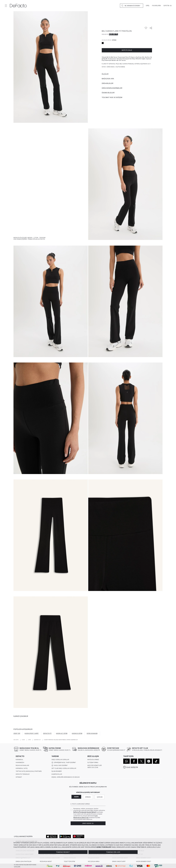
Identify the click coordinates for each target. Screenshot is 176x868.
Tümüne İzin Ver (113, 852)
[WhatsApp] (126, 761)
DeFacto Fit (47, 733)
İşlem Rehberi (57, 771)
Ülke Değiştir (132, 767)
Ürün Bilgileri (107, 83)
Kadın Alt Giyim (62, 733)
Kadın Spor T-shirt (32, 733)
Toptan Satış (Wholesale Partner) (29, 771)
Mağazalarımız (93, 760)
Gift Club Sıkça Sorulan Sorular (64, 768)
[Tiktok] (156, 761)
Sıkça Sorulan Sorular (60, 760)
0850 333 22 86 (93, 767)
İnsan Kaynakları (22, 765)
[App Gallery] (79, 836)
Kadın (76, 797)
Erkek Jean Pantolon (24, 861)
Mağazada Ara (108, 79)
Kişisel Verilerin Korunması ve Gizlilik (66, 777)
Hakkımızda (20, 762)
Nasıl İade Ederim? (60, 765)
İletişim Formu (93, 762)
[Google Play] (65, 836)
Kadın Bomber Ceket (144, 861)
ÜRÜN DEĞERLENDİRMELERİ (112, 88)
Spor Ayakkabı (92, 733)
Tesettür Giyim (69, 861)
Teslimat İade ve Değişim (112, 97)
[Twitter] (141, 761)
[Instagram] (149, 761)
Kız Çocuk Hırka (94, 861)
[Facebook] (134, 761)
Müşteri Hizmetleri (95, 765)
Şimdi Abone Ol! (88, 823)
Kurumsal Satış (22, 768)
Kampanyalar (57, 774)
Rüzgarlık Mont (46, 861)
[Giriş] (148, 6)
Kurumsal (19, 760)
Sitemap (19, 777)
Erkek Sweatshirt (119, 861)
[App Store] (52, 836)
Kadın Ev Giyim (77, 733)
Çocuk (100, 797)
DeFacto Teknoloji (23, 774)
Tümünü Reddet (63, 852)
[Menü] (6, 6)
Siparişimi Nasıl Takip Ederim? (64, 763)
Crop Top (17, 733)
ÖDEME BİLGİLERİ (108, 93)
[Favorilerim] (156, 6)
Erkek (88, 797)
